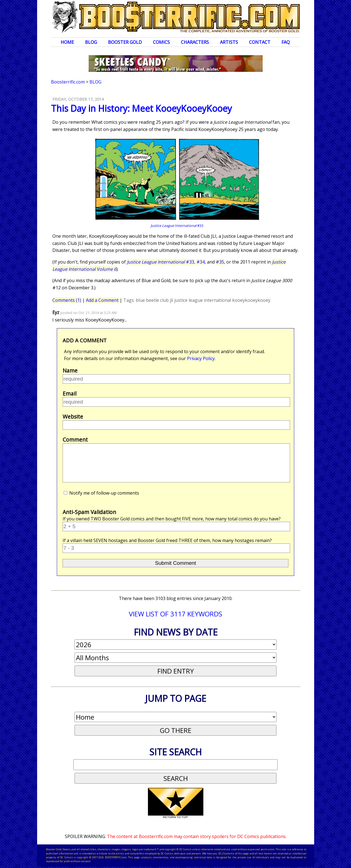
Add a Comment (102, 300)
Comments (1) (67, 300)
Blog (91, 42)
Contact (260, 42)
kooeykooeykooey (251, 300)
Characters (195, 42)
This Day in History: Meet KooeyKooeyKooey (141, 108)
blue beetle (147, 300)
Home (67, 42)
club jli (167, 300)
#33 (161, 262)
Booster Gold (125, 42)
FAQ (286, 42)
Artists (229, 42)
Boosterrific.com (68, 82)
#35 (220, 262)
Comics (161, 42)
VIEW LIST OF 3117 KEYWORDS (175, 614)
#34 (201, 262)
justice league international (203, 300)
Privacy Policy (201, 358)
